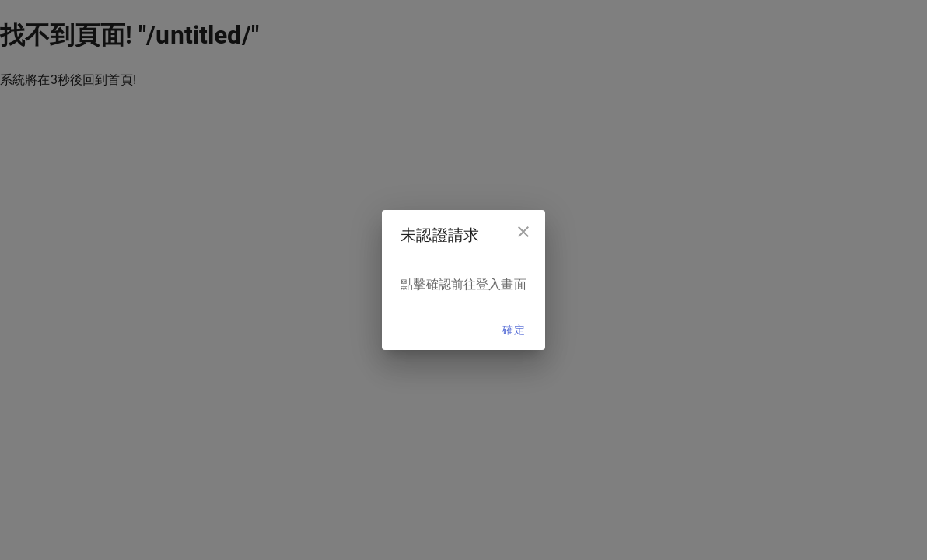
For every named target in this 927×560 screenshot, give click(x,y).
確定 (514, 330)
